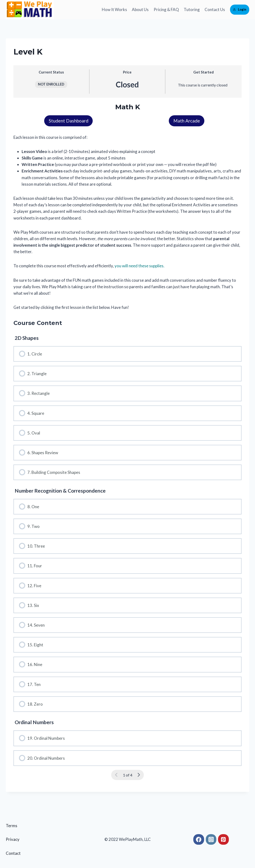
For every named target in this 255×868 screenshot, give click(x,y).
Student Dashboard (69, 121)
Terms (12, 826)
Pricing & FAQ (166, 9)
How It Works (114, 9)
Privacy (13, 840)
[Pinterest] (223, 840)
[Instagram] (211, 840)
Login (240, 9)
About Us (140, 9)
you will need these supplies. (140, 266)
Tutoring (192, 9)
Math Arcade (187, 121)
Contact (13, 853)
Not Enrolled (51, 84)
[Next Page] (139, 775)
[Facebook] (199, 840)
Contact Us (215, 9)
